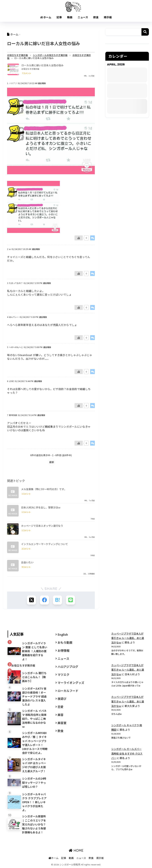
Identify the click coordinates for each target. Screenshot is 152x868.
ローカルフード (68, 691)
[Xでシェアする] (31, 600)
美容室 (62, 723)
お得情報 (63, 650)
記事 (59, 17)
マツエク (63, 674)
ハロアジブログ (68, 667)
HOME (76, 850)
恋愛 (61, 707)
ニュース (83, 17)
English (63, 634)
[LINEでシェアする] (70, 600)
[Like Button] (79, 238)
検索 (145, 32)
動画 (70, 17)
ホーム (46, 17)
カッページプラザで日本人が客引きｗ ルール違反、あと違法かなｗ (128, 638)
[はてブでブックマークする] (57, 600)
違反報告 (42, 83)
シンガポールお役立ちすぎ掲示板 (50, 55)
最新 (52, 462)
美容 (61, 715)
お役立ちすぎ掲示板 (17, 55)
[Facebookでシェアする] (44, 600)
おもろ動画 (65, 642)
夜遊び (62, 699)
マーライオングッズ (71, 683)
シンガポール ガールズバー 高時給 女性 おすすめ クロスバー (127, 753)
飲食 (96, 17)
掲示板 (108, 17)
